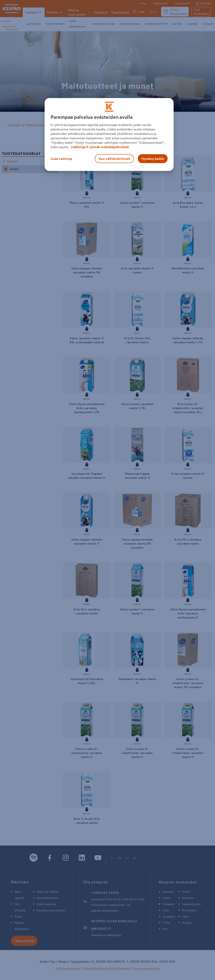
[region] (109, 134)
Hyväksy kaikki (153, 159)
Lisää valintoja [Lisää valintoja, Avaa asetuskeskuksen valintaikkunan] (61, 159)
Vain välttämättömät (114, 159)
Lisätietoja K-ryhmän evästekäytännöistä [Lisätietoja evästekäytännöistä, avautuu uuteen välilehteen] (99, 147)
